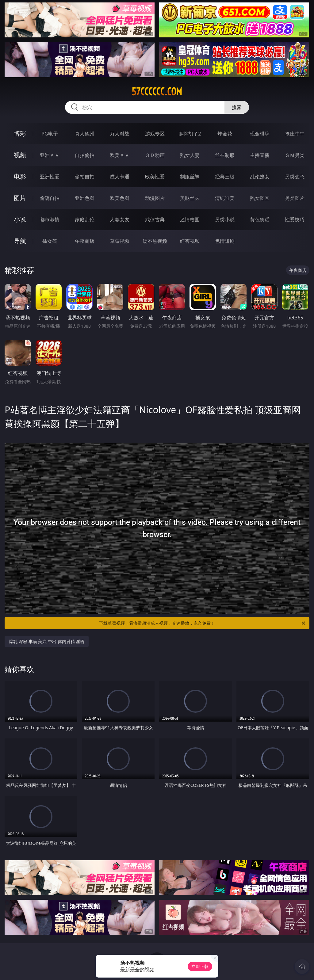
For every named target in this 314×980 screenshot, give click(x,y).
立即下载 (200, 966)
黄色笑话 (260, 219)
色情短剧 (225, 241)
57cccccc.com (157, 92)
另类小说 (225, 219)
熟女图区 (260, 198)
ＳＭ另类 (295, 155)
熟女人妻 (190, 155)
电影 (20, 176)
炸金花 (225, 134)
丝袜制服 (225, 155)
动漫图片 (155, 198)
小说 (20, 219)
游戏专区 (155, 134)
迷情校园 (190, 219)
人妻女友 (120, 219)
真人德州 (85, 134)
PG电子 (50, 134)
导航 (20, 241)
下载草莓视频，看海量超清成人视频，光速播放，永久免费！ (203, 623)
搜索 (237, 107)
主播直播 (260, 155)
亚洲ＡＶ (50, 155)
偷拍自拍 (85, 177)
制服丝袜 (190, 177)
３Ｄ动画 (155, 155)
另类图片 (295, 198)
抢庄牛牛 (295, 134)
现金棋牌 (260, 134)
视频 (20, 155)
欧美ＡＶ (120, 155)
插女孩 (50, 241)
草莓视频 (120, 241)
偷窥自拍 (50, 198)
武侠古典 (155, 219)
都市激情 (50, 219)
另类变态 (295, 177)
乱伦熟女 (260, 177)
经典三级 (225, 177)
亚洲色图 (85, 198)
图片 (20, 198)
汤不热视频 (155, 241)
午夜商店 (85, 241)
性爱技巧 (295, 219)
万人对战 (120, 134)
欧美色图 (120, 198)
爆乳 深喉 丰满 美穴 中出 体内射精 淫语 (47, 641)
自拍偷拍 (85, 155)
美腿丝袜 (190, 198)
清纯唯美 (225, 198)
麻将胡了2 (190, 134)
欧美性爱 (155, 177)
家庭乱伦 (85, 219)
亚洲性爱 (50, 177)
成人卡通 (120, 177)
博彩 (20, 133)
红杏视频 (190, 241)
